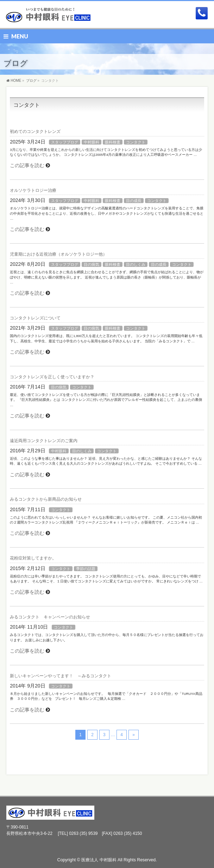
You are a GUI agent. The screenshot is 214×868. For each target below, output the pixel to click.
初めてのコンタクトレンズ (35, 132)
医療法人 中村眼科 (99, 860)
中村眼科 (92, 142)
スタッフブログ (65, 142)
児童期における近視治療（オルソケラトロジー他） (58, 254)
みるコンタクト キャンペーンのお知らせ (50, 617)
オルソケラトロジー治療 (33, 190)
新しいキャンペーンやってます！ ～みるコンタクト (61, 676)
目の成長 (134, 201)
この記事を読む (27, 165)
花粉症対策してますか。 (33, 558)
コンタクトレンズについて (35, 318)
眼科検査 (113, 142)
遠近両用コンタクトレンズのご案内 (44, 441)
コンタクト (136, 142)
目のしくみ (136, 264)
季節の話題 (86, 569)
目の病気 (92, 264)
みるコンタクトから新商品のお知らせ (46, 499)
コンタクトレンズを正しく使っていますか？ (52, 377)
